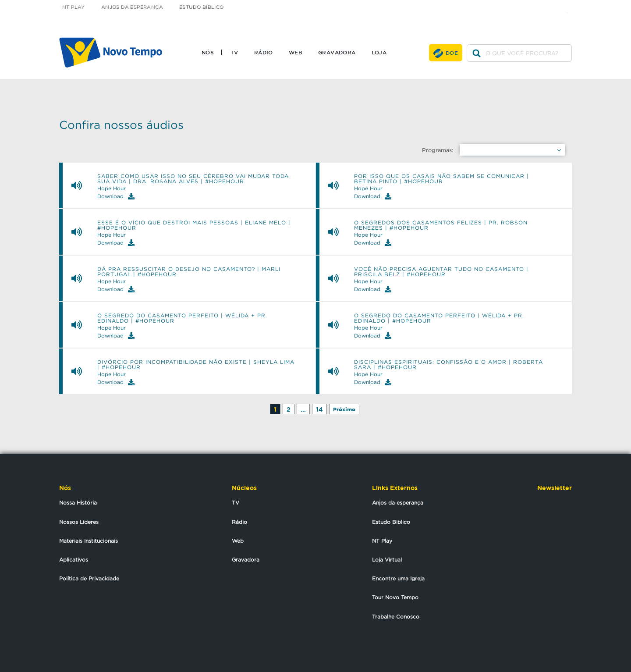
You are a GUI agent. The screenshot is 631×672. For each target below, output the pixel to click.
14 (319, 409)
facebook (552, 5)
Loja (379, 52)
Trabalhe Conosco (396, 617)
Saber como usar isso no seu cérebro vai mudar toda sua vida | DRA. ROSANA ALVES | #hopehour (193, 179)
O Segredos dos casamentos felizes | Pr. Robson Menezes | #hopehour (441, 225)
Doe (452, 53)
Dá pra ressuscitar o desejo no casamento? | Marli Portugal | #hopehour (189, 272)
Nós (208, 52)
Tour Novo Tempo (395, 597)
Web (296, 52)
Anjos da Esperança (132, 7)
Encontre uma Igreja (398, 578)
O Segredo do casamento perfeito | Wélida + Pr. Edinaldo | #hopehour (182, 318)
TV (234, 52)
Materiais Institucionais (89, 541)
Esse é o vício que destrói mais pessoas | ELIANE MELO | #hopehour (194, 225)
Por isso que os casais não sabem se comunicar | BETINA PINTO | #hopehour (441, 179)
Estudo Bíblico (201, 7)
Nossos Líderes (79, 522)
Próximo (344, 409)
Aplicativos (74, 560)
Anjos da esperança (398, 503)
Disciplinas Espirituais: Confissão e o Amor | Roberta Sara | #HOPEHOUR (448, 365)
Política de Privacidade (89, 578)
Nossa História (78, 503)
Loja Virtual (387, 560)
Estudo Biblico (391, 522)
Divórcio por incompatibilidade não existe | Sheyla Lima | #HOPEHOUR (196, 365)
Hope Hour (112, 188)
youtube (570, 5)
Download (116, 196)
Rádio (264, 52)
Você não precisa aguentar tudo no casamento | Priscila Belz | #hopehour (441, 272)
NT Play (73, 7)
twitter (535, 5)
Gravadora (337, 52)
